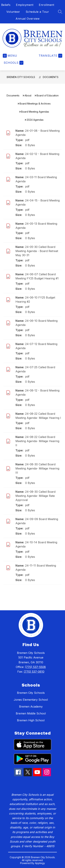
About (28, 95)
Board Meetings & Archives (35, 104)
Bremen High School (31, 720)
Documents (51, 77)
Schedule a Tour (37, 12)
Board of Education (48, 95)
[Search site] (60, 12)
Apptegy (40, 863)
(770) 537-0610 (34, 672)
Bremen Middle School (31, 713)
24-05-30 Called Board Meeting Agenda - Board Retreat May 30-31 (37, 251)
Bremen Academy (31, 707)
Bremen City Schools (21, 77)
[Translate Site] (50, 56)
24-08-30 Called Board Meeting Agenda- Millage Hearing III (37, 468)
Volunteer (13, 12)
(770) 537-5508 (35, 667)
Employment (25, 5)
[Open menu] (10, 56)
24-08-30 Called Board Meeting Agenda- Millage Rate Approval (35, 496)
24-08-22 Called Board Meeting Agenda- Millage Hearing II (37, 441)
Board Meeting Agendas (35, 112)
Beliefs (6, 5)
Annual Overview (28, 19)
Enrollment (46, 5)
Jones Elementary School (31, 700)
